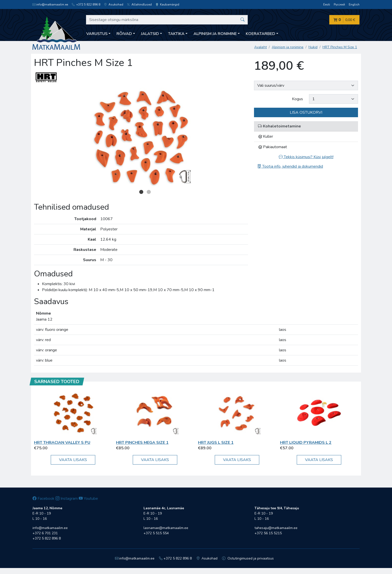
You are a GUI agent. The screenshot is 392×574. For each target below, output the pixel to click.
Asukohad (114, 4)
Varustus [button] (97, 34)
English (354, 4)
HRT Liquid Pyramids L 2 (306, 443)
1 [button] (141, 192)
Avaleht (260, 47)
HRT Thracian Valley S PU (62, 443)
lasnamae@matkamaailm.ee (166, 528)
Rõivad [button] (124, 34)
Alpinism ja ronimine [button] (215, 34)
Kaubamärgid (167, 4)
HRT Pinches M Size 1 (340, 47)
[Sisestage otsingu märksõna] (167, 20)
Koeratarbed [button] (260, 34)
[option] (141, 138)
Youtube (88, 499)
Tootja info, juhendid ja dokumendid (290, 166)
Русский (339, 4)
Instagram (67, 499)
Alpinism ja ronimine (288, 47)
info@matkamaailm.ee (50, 4)
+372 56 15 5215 (268, 533)
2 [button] (149, 192)
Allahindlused (139, 4)
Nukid (313, 47)
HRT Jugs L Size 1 (216, 443)
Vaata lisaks (73, 460)
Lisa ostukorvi (306, 112)
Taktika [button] (176, 34)
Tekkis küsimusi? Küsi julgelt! (306, 157)
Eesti (327, 4)
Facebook (43, 499)
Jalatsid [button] (150, 34)
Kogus (297, 99)
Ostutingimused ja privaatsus (248, 558)
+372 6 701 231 (45, 533)
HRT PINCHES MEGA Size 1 (142, 443)
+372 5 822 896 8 (86, 4)
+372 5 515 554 (156, 533)
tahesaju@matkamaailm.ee (276, 528)
